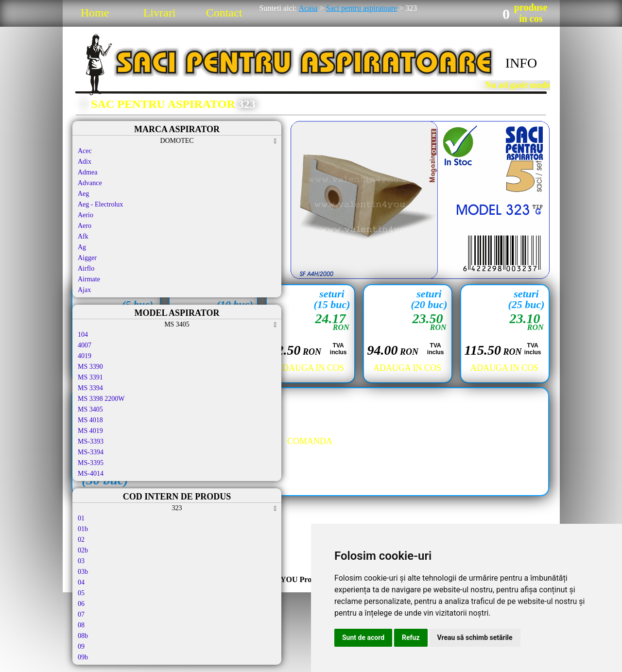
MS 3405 (90, 409)
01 (81, 518)
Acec (85, 151)
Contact (224, 13)
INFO (521, 63)
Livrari (160, 13)
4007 (85, 345)
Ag (82, 247)
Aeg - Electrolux (100, 204)
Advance (90, 183)
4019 (85, 356)
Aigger (87, 258)
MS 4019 (90, 431)
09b (83, 657)
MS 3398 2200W (101, 399)
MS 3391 (90, 377)
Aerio (86, 215)
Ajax (84, 290)
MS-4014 (91, 474)
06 (81, 604)
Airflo (86, 268)
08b (83, 636)
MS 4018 (90, 420)
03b (83, 572)
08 (81, 625)
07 (81, 614)
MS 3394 (90, 388)
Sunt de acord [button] (363, 638)
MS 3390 (90, 367)
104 (83, 335)
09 (81, 646)
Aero (85, 226)
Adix (85, 162)
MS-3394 (91, 452)
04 (81, 582)
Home (95, 13)
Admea (87, 172)
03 (81, 561)
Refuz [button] (411, 638)
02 (81, 540)
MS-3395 (91, 463)
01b (83, 529)
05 (81, 593)
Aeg (83, 194)
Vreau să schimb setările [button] (475, 638)
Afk (83, 236)
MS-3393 (91, 441)
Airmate (89, 279)
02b (83, 550)
